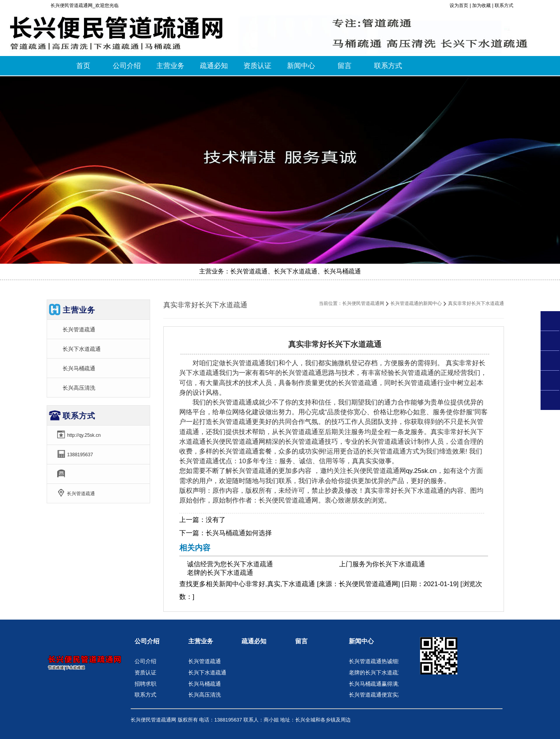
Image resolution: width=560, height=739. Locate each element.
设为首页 (459, 5)
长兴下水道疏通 (82, 349)
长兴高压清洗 (79, 388)
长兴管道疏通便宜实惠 (376, 695)
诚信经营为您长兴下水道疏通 (230, 564)
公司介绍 (147, 641)
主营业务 (201, 641)
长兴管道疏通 (79, 329)
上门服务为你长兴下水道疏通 (382, 564)
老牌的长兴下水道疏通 (220, 573)
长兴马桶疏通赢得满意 (376, 684)
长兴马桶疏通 (79, 368)
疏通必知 (254, 641)
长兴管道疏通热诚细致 (376, 661)
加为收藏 (481, 5)
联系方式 (504, 5)
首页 (83, 66)
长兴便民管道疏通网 (363, 303)
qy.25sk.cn (421, 471)
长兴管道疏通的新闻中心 (416, 303)
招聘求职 (145, 684)
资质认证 (145, 672)
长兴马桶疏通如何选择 (239, 533)
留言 (301, 641)
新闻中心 (232, 584)
